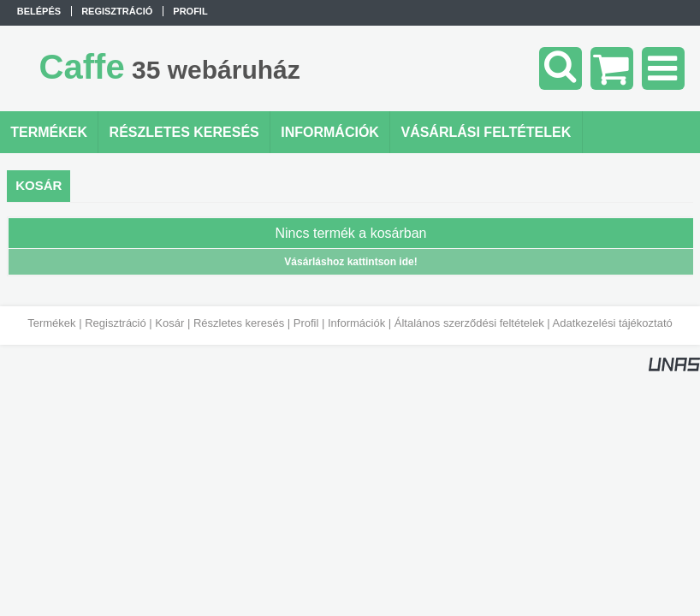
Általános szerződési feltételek (469, 323)
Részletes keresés (239, 323)
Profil (306, 323)
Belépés (39, 11)
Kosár (169, 323)
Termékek (51, 323)
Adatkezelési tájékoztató (613, 323)
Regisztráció (116, 323)
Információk (356, 323)
